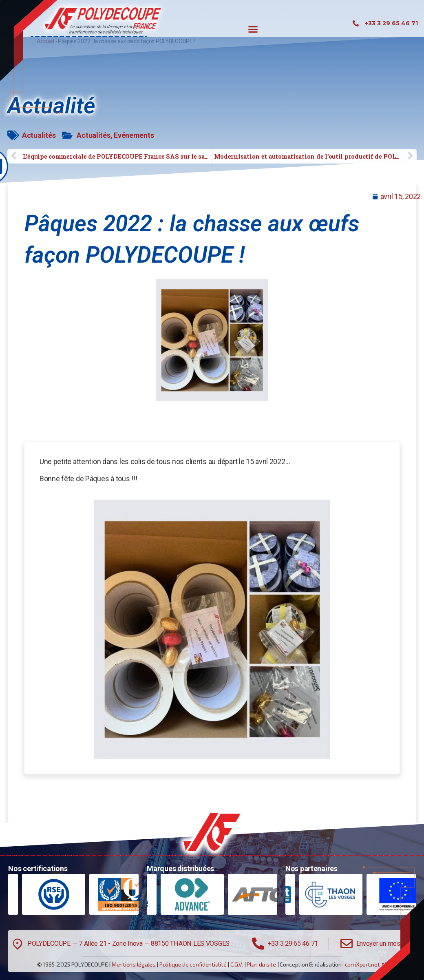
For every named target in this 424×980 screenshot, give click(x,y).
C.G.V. (237, 964)
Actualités (39, 135)
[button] (253, 29)
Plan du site (261, 964)
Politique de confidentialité (193, 964)
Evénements (134, 135)
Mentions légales (134, 964)
